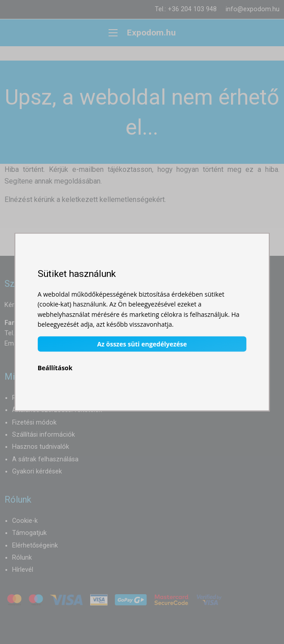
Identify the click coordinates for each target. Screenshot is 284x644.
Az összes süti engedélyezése (142, 344)
